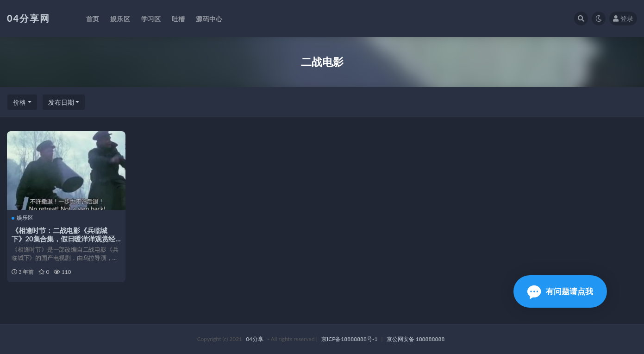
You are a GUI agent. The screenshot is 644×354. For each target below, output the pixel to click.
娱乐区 (22, 218)
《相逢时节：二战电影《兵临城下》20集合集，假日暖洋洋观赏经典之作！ (63, 239)
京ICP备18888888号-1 (350, 339)
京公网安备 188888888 (416, 339)
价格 (19, 102)
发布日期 (61, 102)
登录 (623, 18)
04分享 (255, 339)
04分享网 (28, 18)
